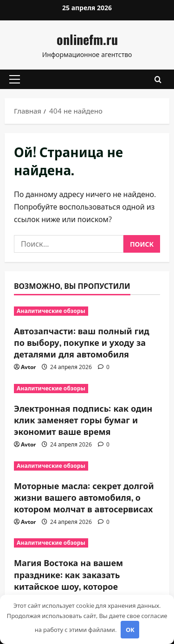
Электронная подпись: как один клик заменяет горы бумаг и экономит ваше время (83, 420)
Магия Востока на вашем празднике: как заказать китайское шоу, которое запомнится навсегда (68, 580)
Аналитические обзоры (51, 311)
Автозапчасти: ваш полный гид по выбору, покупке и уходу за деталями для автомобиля (82, 342)
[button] (15, 79)
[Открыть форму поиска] (158, 79)
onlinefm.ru (87, 39)
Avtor (28, 367)
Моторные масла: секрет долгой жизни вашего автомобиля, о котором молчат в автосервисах (84, 497)
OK (130, 630)
